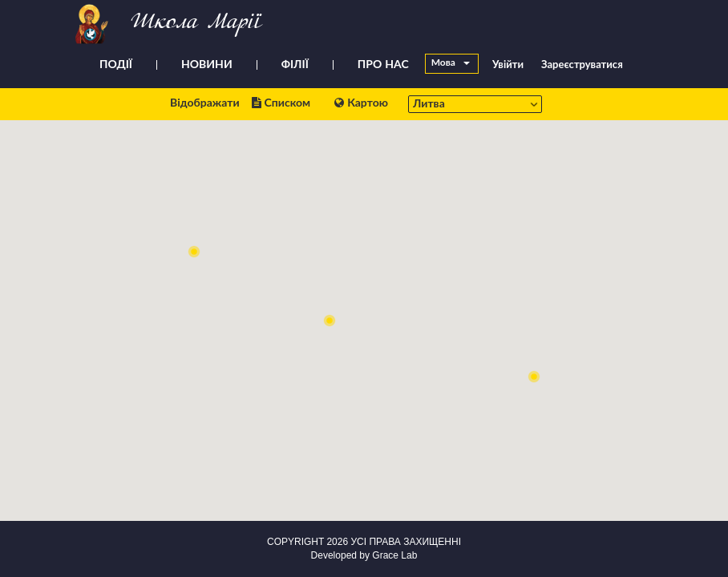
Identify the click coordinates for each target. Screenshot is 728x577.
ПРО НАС (383, 65)
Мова (451, 63)
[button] (194, 252)
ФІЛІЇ (295, 65)
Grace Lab (394, 555)
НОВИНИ (207, 65)
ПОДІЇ (116, 65)
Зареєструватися (582, 65)
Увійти (508, 65)
